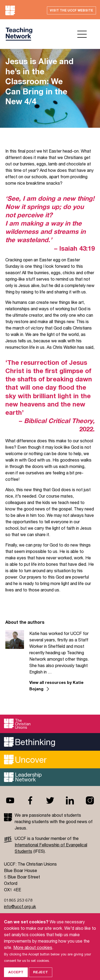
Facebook (30, 800)
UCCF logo (19, 34)
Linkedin (70, 800)
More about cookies (33, 953)
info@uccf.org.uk (20, 906)
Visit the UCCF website (71, 10)
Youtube (10, 800)
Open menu (82, 34)
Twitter (50, 800)
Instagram (90, 800)
